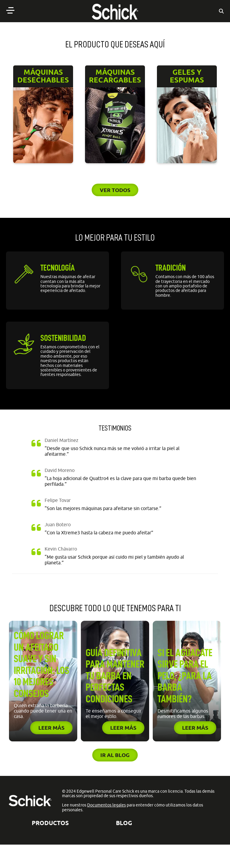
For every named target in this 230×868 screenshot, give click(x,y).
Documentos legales (106, 805)
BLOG (124, 823)
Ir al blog (115, 755)
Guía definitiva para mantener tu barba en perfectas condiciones (115, 676)
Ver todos (115, 190)
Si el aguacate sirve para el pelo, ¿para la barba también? (185, 676)
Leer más (51, 728)
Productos (50, 823)
